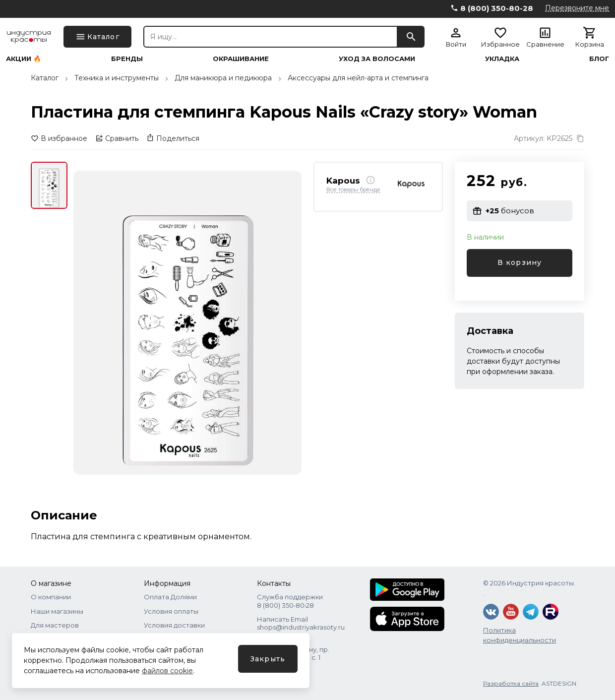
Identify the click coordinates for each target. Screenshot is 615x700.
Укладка (502, 59)
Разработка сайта (511, 683)
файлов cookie (167, 671)
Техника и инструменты (117, 78)
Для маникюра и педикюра (223, 78)
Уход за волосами (377, 59)
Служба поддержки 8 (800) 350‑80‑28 (290, 601)
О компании (51, 597)
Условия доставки (174, 625)
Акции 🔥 (24, 59)
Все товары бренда (353, 190)
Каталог (45, 78)
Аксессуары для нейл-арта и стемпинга (358, 78)
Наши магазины (57, 611)
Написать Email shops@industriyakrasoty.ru (301, 623)
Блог (599, 59)
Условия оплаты (171, 611)
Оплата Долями (170, 597)
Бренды (127, 59)
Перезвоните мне (577, 8)
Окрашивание (241, 59)
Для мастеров (55, 625)
